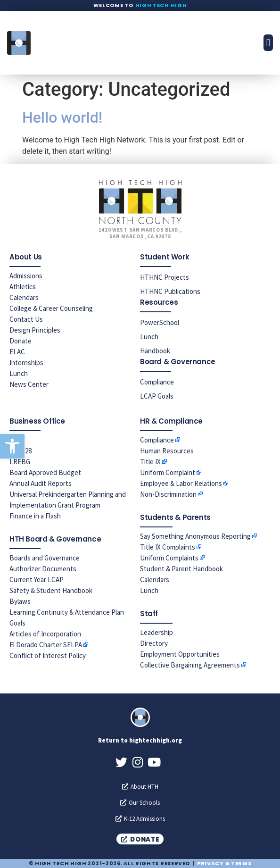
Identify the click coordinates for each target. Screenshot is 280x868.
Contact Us (26, 319)
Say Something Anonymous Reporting (195, 536)
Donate (21, 341)
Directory (154, 643)
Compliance (157, 382)
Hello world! (62, 117)
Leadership (156, 632)
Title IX (150, 462)
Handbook (155, 351)
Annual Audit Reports (41, 483)
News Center (29, 384)
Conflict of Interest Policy (48, 655)
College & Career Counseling (51, 308)
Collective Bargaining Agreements (190, 665)
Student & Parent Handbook (181, 569)
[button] (12, 446)
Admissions (26, 276)
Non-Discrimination (168, 494)
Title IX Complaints (168, 547)
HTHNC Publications (170, 291)
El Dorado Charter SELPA (46, 645)
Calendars (24, 297)
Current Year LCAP (37, 580)
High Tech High (161, 5)
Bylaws (20, 601)
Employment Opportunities (180, 654)
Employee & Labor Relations (181, 483)
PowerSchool (160, 322)
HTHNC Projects (165, 277)
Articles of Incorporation (45, 634)
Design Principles (35, 330)
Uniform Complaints (169, 558)
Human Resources (167, 451)
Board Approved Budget (45, 472)
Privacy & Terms (224, 863)
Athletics (23, 287)
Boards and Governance (45, 558)
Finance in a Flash (35, 516)
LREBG (20, 462)
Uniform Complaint (168, 472)
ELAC (17, 352)
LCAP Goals (157, 396)
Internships (26, 363)
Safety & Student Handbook (51, 590)
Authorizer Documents (43, 569)
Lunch (19, 373)
